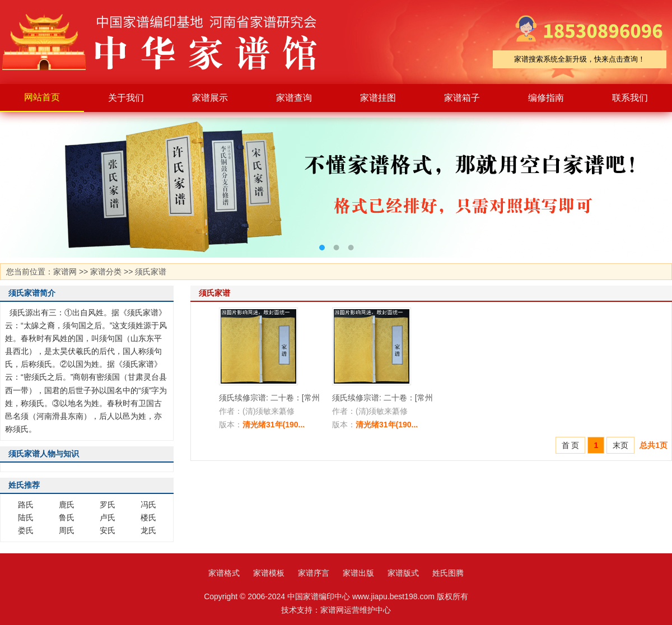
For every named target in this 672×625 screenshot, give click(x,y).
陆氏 (26, 517)
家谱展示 (210, 98)
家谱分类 (106, 272)
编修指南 (546, 98)
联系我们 (630, 98)
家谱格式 (224, 573)
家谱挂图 (378, 98)
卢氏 (108, 517)
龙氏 (148, 530)
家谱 (168, 42)
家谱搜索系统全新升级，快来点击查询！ (580, 59)
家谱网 (65, 272)
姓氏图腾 (448, 573)
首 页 (571, 445)
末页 (620, 445)
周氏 (67, 530)
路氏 (26, 505)
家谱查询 (294, 98)
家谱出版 (358, 573)
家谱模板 (269, 573)
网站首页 (42, 97)
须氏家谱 (151, 272)
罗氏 (108, 505)
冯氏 (148, 505)
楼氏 (148, 517)
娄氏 (26, 530)
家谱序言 (314, 573)
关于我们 (126, 98)
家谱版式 (403, 573)
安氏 (108, 530)
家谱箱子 (462, 98)
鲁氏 (67, 517)
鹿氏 (67, 505)
